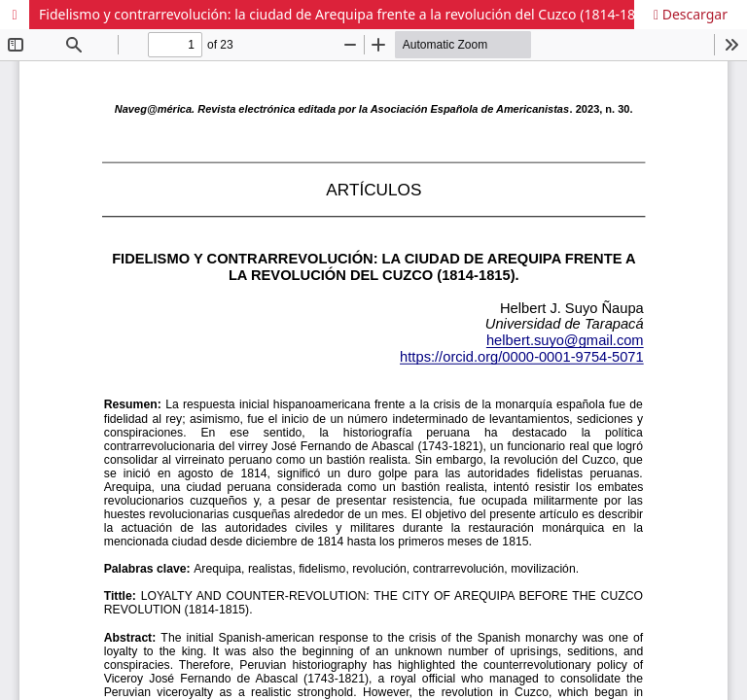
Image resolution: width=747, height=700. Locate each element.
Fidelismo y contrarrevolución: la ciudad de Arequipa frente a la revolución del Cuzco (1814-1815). (349, 14)
